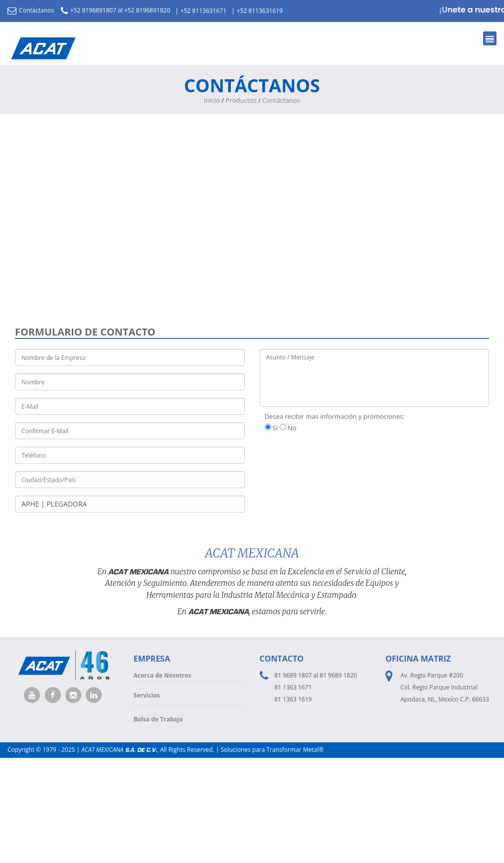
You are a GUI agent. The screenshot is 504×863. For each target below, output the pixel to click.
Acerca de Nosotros (163, 675)
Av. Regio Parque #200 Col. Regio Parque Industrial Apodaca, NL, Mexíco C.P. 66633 (445, 687)
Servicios (147, 695)
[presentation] (336, 457)
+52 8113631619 (260, 11)
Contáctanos (31, 10)
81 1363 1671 (293, 687)
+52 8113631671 (203, 11)
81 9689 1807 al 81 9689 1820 (316, 675)
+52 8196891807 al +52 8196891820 (116, 10)
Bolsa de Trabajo (158, 719)
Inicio (212, 100)
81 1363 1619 (293, 699)
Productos (241, 100)
